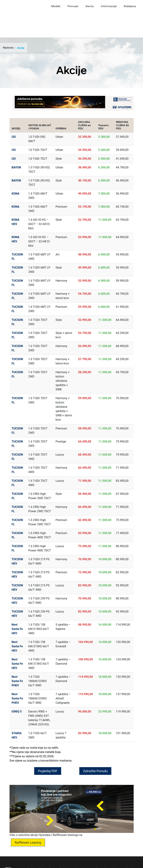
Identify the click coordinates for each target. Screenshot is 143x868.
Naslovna (8, 48)
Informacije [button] (109, 6)
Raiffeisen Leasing (28, 842)
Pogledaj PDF (48, 771)
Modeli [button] (56, 6)
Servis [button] (90, 6)
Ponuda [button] (73, 6)
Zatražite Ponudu (95, 771)
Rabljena (130, 6)
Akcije (21, 48)
